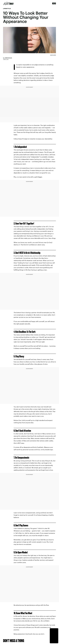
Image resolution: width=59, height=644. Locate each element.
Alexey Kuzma (53, 55)
